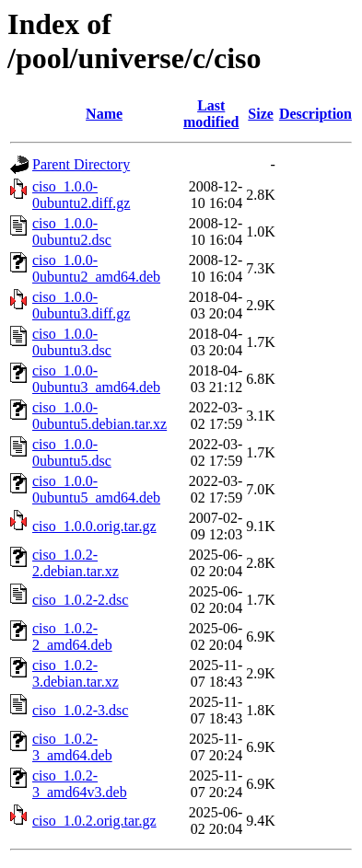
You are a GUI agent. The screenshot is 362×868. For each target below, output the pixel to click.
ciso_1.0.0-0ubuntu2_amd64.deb (96, 268)
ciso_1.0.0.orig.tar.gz (94, 526)
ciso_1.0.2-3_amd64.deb (72, 747)
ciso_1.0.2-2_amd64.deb (72, 637)
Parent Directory (81, 164)
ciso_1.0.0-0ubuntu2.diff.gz (81, 195)
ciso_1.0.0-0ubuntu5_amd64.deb (96, 489)
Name (104, 114)
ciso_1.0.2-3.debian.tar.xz (76, 673)
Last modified (211, 114)
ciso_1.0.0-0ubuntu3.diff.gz (81, 305)
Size (261, 114)
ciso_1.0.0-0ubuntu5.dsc (72, 452)
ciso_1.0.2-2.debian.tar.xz (76, 563)
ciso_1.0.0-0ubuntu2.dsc (72, 231)
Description (315, 114)
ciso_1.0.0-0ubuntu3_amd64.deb (96, 379)
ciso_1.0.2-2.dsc (80, 600)
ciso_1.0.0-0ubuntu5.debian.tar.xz (99, 416)
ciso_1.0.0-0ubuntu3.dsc (72, 342)
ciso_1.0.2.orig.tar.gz (94, 821)
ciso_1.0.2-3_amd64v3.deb (80, 784)
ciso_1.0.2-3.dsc (80, 710)
